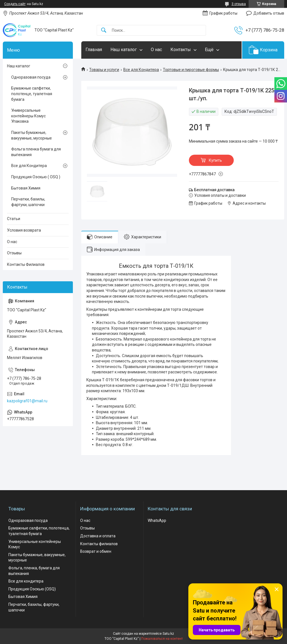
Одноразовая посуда (31, 77)
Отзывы (14, 253)
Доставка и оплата (98, 536)
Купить (215, 160)
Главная (94, 50)
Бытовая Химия (26, 188)
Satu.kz (168, 634)
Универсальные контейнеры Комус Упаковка (28, 116)
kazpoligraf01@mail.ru (27, 401)
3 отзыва (239, 4)
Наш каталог (124, 50)
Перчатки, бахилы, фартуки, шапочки (28, 202)
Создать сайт (15, 4)
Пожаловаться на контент (162, 639)
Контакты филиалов (99, 544)
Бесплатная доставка (214, 190)
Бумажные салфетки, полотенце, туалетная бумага (32, 94)
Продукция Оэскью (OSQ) (32, 589)
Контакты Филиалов (26, 264)
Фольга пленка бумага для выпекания (36, 152)
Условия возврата (24, 230)
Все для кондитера (26, 581)
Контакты (181, 50)
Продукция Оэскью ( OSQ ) (36, 177)
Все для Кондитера (141, 70)
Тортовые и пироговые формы (191, 70)
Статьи (14, 219)
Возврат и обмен (96, 551)
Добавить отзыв (269, 13)
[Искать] (104, 30)
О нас (156, 50)
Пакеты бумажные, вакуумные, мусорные (32, 135)
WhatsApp (157, 520)
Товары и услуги (104, 70)
